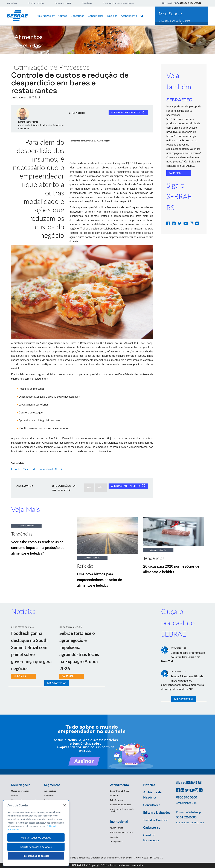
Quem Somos (117, 828)
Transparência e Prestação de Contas (118, 3)
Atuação (114, 837)
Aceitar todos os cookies (36, 837)
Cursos (63, 16)
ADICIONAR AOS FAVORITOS (128, 112)
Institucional (12, 3)
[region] (36, 833)
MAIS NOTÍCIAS (57, 683)
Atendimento (129, 16)
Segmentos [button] (52, 785)
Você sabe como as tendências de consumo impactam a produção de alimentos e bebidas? (38, 548)
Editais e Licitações (36, 3)
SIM (89, 488)
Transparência (117, 841)
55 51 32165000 (186, 817)
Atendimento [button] (120, 785)
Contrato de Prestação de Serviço (122, 810)
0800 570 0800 (190, 3)
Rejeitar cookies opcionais (36, 847)
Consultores (87, 3)
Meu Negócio (46, 16)
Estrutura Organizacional (122, 832)
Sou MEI (15, 795)
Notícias (112, 16)
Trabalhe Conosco (156, 820)
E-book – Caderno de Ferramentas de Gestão (37, 469)
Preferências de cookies (36, 856)
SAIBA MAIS (175, 173)
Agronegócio (50, 791)
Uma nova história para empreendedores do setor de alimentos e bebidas (100, 580)
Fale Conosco (116, 800)
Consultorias (96, 16)
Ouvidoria (115, 795)
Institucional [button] (119, 821)
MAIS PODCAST (184, 699)
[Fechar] (65, 805)
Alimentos (49, 795)
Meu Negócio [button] (21, 785)
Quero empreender (20, 791)
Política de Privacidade (121, 805)
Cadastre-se (152, 827)
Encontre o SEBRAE (63, 3)
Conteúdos (77, 16)
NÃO (101, 488)
